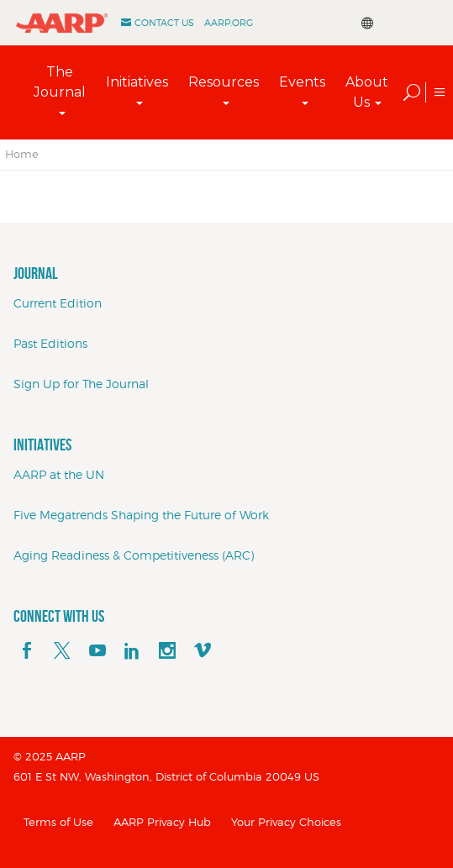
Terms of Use (58, 822)
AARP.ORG (229, 23)
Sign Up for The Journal (81, 384)
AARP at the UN (59, 474)
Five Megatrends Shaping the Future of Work (141, 515)
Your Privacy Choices (286, 822)
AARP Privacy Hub (162, 822)
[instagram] (167, 651)
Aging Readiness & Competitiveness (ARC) (134, 555)
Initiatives (137, 82)
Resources (224, 82)
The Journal (60, 82)
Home (22, 154)
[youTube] (97, 651)
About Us (367, 92)
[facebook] (27, 651)
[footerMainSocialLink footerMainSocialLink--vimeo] (203, 651)
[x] (62, 651)
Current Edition (58, 303)
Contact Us (164, 23)
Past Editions (50, 343)
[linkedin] (132, 651)
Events (302, 82)
